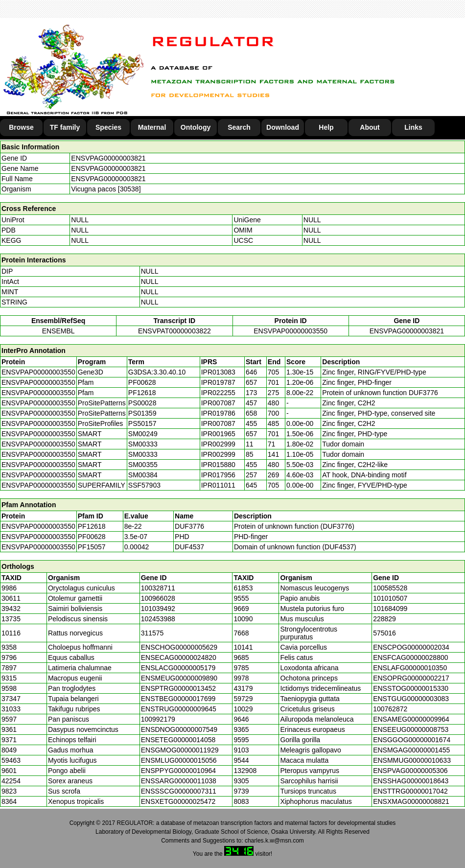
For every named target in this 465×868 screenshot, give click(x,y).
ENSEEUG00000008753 (411, 729)
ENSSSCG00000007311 (179, 791)
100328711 (158, 588)
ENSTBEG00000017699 (178, 699)
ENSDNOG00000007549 (179, 729)
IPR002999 (218, 444)
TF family (65, 127)
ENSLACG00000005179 (178, 668)
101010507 (390, 598)
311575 (152, 633)
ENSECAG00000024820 (179, 657)
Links (413, 127)
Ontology (196, 127)
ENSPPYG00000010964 (178, 771)
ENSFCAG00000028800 (410, 657)
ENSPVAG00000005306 (410, 771)
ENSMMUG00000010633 (412, 760)
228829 (384, 619)
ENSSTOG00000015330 (411, 688)
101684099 (390, 609)
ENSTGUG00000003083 (411, 699)
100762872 (390, 709)
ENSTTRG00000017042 (410, 791)
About (370, 127)
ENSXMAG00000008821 (411, 801)
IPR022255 (218, 393)
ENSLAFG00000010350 (410, 668)
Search (239, 127)
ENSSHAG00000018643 (411, 781)
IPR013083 (218, 372)
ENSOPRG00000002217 (411, 678)
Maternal (152, 127)
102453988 (158, 619)
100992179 (158, 719)
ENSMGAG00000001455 (411, 750)
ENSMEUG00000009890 (179, 678)
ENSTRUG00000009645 (179, 709)
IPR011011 (218, 485)
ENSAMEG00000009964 (411, 719)
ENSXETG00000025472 (178, 801)
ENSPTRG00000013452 (178, 688)
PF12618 (92, 526)
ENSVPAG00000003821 (108, 158)
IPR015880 (218, 465)
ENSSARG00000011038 (179, 781)
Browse (21, 127)
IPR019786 (218, 413)
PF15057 (92, 547)
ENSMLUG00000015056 (179, 760)
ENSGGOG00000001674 (412, 740)
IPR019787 (218, 382)
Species (108, 127)
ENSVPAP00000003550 (291, 331)
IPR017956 (218, 475)
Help (326, 127)
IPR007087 (218, 403)
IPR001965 (218, 434)
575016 (384, 633)
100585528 (390, 588)
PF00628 (92, 537)
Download (283, 127)
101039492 (158, 609)
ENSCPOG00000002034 (411, 647)
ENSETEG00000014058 (178, 740)
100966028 (158, 598)
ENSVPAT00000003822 (174, 331)
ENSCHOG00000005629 (179, 647)
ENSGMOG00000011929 (180, 750)
